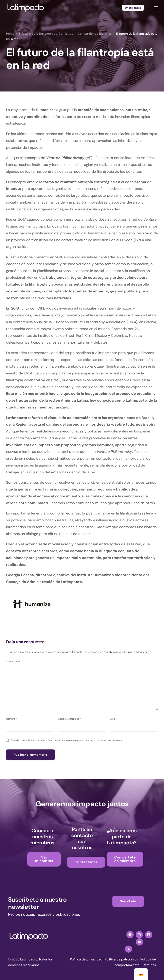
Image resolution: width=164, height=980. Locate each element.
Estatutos (149, 965)
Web (113, 719)
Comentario (14, 661)
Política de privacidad (86, 960)
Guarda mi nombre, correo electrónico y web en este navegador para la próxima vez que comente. (67, 741)
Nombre (12, 719)
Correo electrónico (70, 719)
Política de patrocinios (121, 960)
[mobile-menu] (154, 8)
